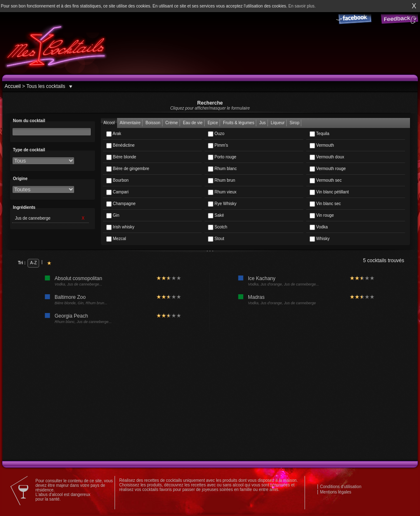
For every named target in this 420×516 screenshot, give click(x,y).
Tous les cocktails (45, 86)
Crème (172, 123)
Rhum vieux (222, 192)
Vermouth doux (327, 157)
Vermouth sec (326, 181)
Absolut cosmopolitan (78, 278)
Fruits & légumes (239, 123)
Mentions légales (336, 492)
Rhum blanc (222, 169)
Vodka (319, 227)
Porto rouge (222, 157)
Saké (216, 216)
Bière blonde (121, 157)
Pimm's (218, 146)
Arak (114, 134)
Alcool (109, 123)
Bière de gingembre (128, 169)
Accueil (13, 86)
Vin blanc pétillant (329, 192)
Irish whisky (120, 227)
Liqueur (278, 123)
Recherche (210, 105)
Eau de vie (193, 123)
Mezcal (116, 239)
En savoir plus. (302, 6)
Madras (256, 297)
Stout (216, 239)
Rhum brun (221, 181)
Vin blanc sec (325, 204)
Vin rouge (322, 216)
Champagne (121, 204)
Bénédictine (120, 146)
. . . (210, 250)
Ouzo (216, 134)
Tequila (319, 134)
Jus (262, 123)
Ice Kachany (262, 278)
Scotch (217, 227)
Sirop (294, 123)
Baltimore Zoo (70, 297)
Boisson (153, 123)
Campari (117, 192)
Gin (113, 216)
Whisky (320, 239)
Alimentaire (130, 123)
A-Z (33, 263)
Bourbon (117, 181)
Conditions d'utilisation (341, 487)
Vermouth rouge (328, 169)
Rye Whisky (222, 204)
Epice (213, 123)
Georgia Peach (71, 316)
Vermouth (322, 146)
